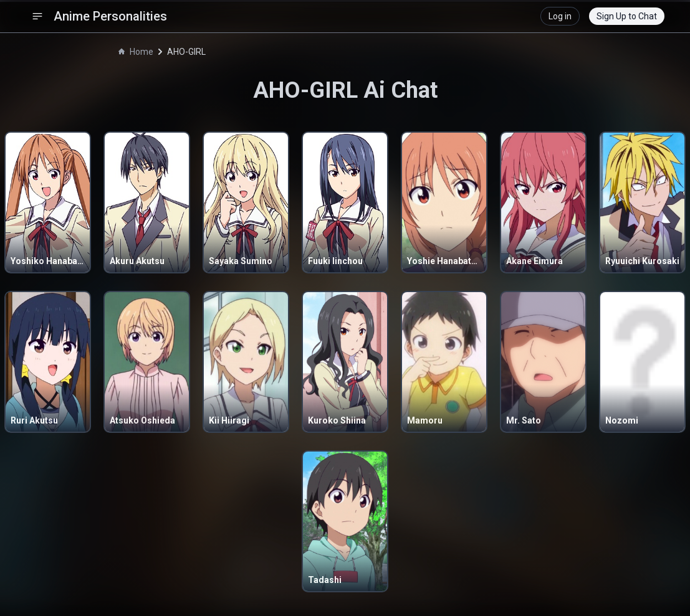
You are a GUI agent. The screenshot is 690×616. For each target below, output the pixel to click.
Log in (560, 16)
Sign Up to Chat (627, 16)
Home (136, 52)
